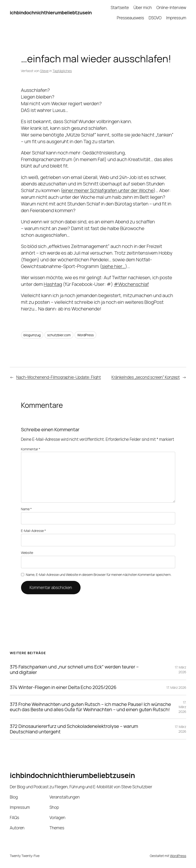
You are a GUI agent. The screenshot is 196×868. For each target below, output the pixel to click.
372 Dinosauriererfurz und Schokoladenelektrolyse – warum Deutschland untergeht (74, 729)
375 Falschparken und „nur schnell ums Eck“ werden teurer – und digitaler (74, 670)
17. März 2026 (180, 670)
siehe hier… (113, 266)
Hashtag (53, 284)
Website (27, 553)
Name (26, 509)
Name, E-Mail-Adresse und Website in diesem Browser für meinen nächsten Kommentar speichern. (99, 575)
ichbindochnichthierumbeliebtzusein (51, 13)
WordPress (85, 335)
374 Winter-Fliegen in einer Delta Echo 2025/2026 (63, 687)
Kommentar (31, 449)
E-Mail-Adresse (33, 531)
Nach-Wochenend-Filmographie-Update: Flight (59, 377)
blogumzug (32, 335)
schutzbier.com (59, 335)
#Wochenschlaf (131, 284)
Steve (44, 71)
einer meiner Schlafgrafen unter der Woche (108, 190)
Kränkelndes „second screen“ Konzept (146, 377)
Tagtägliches (62, 71)
